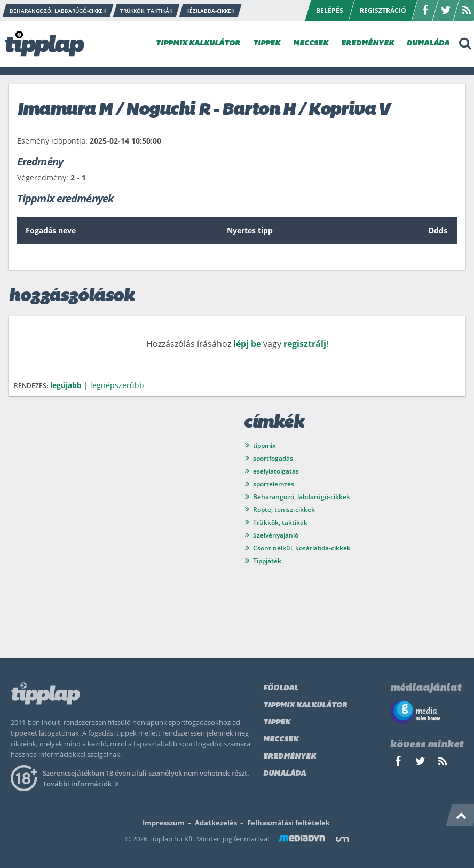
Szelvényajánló (276, 535)
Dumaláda (285, 774)
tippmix (264, 445)
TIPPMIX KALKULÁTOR (198, 44)
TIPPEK (267, 44)
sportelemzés (274, 484)
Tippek (277, 723)
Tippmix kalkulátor (305, 705)
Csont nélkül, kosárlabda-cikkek (302, 548)
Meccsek (281, 740)
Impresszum (164, 823)
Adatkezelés (216, 823)
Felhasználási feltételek (289, 823)
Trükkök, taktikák (280, 522)
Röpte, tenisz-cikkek (284, 510)
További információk (82, 784)
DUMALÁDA (428, 44)
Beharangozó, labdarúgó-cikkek (302, 497)
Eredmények (290, 757)
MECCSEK (311, 44)
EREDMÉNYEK (368, 44)
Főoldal (281, 688)
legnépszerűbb (117, 385)
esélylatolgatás (276, 471)
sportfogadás (273, 458)
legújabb (66, 385)
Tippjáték (267, 561)
